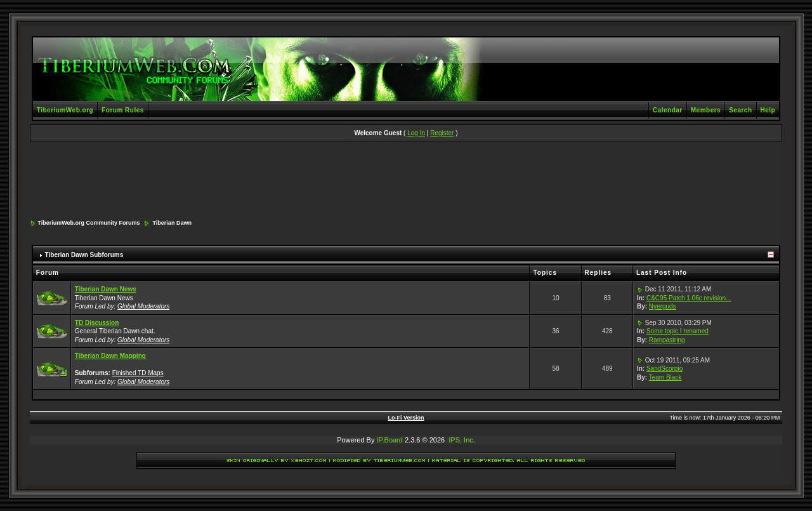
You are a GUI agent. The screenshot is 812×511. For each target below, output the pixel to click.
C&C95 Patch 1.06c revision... (689, 298)
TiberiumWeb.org (65, 110)
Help (768, 110)
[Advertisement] (406, 182)
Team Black (665, 377)
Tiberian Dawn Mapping (110, 356)
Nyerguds (663, 306)
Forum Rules (123, 110)
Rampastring (667, 340)
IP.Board (390, 440)
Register (442, 133)
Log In (416, 133)
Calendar (668, 110)
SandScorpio (665, 368)
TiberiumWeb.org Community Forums (88, 223)
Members (706, 110)
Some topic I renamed (678, 331)
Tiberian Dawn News (106, 289)
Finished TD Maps (138, 373)
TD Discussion (97, 323)
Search (740, 110)
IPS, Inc (461, 440)
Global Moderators (143, 306)
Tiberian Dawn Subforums (84, 255)
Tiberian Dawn (172, 223)
